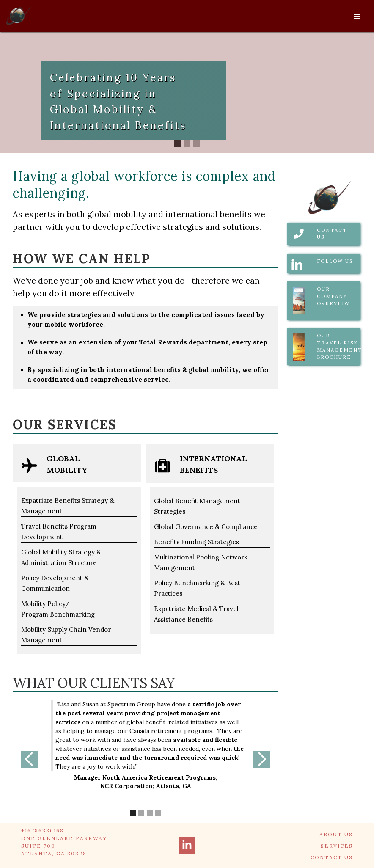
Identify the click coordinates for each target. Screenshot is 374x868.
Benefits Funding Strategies (197, 542)
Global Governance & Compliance (206, 527)
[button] (357, 17)
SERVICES (337, 846)
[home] (19, 13)
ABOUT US (336, 834)
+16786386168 (43, 831)
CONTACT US (332, 857)
